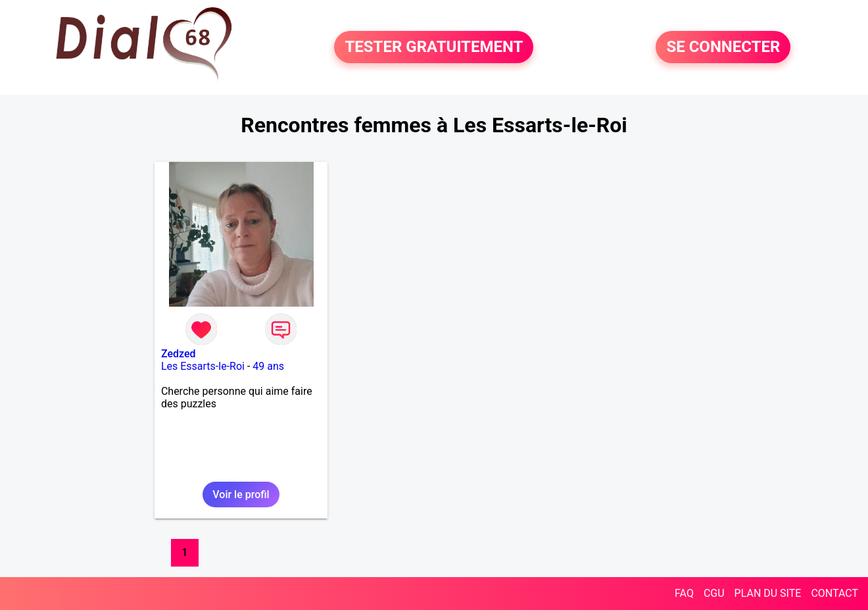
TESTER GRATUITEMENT (434, 47)
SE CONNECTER (723, 47)
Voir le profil (241, 495)
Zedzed (179, 354)
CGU (714, 593)
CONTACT (834, 593)
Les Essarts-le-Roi (203, 366)
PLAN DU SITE (768, 593)
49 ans (268, 366)
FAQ (684, 593)
